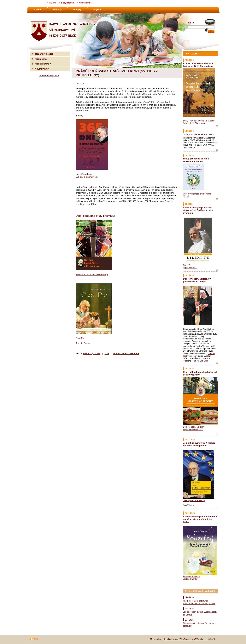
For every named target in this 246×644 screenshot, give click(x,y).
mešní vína (41, 59)
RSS (36, 639)
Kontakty (57, 9)
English (97, 9)
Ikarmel (53, 3)
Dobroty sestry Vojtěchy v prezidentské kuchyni (197, 280)
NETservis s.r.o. (201, 639)
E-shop (37, 9)
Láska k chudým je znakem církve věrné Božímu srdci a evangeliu (198, 210)
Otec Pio (80, 338)
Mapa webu (155, 639)
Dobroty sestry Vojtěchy (194, 427)
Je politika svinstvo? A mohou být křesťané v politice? (199, 444)
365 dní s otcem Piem (87, 177)
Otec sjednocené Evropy (194, 500)
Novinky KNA (42, 69)
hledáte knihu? (43, 64)
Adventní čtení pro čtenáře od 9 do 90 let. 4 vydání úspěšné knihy (200, 519)
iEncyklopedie (67, 3)
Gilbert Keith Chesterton (194, 123)
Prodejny (77, 9)
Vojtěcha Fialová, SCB (193, 429)
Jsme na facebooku (49, 75)
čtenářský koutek (92, 353)
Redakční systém (171, 639)
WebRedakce (186, 639)
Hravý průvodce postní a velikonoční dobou (196, 160)
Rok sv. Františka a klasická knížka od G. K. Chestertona (198, 65)
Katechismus (85, 3)
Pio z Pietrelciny (84, 174)
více (206, 361)
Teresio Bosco (83, 343)
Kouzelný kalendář (191, 577)
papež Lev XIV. (190, 268)
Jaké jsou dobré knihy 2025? (199, 134)
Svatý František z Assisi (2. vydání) (199, 121)
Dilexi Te (187, 265)
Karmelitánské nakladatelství (45, 15)
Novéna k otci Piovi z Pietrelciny (92, 274)
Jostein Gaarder (190, 579)
